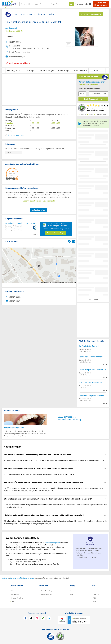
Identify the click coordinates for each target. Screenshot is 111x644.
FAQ (71, 594)
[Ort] (58, 4)
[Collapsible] (105, 455)
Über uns (14, 591)
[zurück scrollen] (4, 70)
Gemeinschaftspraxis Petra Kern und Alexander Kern (93, 395)
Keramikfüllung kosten (14, 428)
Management (15, 594)
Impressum (97, 591)
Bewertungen (64, 70)
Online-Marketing (46, 591)
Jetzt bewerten (39, 210)
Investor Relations (17, 598)
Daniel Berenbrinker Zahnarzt (91, 357)
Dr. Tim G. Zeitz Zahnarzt (89, 346)
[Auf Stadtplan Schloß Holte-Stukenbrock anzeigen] (74, 241)
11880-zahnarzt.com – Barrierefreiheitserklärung (69, 418)
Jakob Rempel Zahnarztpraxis (91, 370)
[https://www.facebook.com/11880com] (25, 619)
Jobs (13, 602)
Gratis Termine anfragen (91, 14)
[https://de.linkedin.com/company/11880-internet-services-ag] (49, 619)
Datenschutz (97, 594)
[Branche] (33, 4)
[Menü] (91, 4)
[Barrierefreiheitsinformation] (87, 4)
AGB (94, 598)
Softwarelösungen (47, 594)
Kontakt (94, 70)
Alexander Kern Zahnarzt (89, 383)
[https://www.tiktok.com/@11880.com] (31, 619)
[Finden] (71, 4)
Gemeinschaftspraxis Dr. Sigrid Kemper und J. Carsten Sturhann (21, 223)
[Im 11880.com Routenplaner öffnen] (69, 241)
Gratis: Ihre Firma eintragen (101, 4)
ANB (94, 602)
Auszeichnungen (46, 70)
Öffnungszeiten (14, 70)
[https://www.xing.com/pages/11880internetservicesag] (43, 619)
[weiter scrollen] (107, 70)
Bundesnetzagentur (53, 543)
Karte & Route (80, 70)
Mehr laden (93, 299)
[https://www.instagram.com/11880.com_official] (37, 619)
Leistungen (30, 70)
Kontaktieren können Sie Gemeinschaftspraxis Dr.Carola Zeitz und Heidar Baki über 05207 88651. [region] (39, 474)
